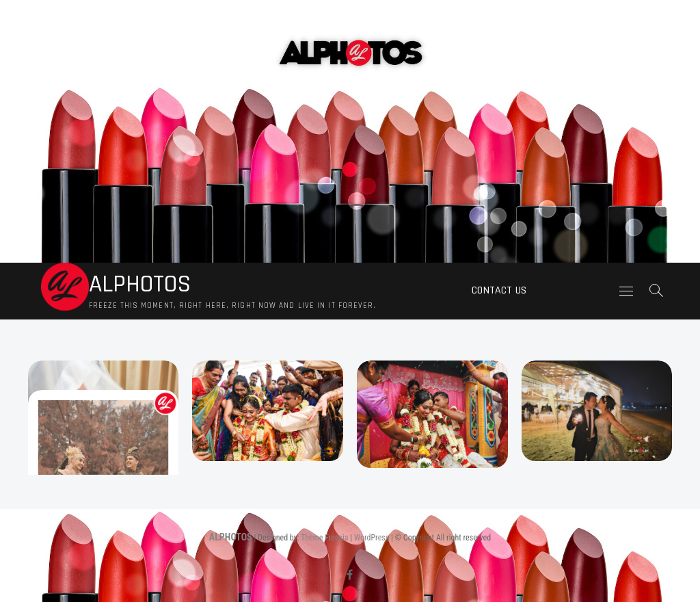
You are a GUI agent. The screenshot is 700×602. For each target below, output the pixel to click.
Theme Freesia (324, 538)
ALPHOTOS (140, 285)
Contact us (499, 290)
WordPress (372, 538)
